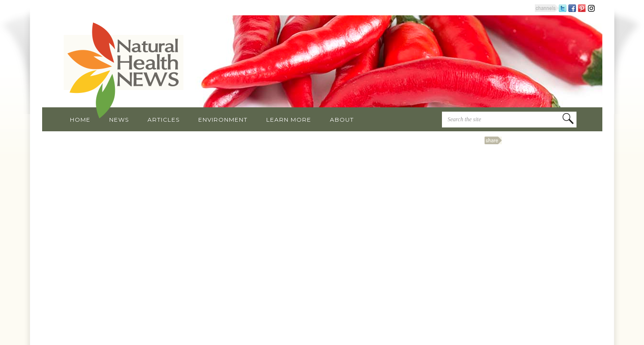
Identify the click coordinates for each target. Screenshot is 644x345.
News (119, 120)
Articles (164, 120)
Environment (223, 120)
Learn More (289, 120)
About (342, 120)
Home (80, 120)
